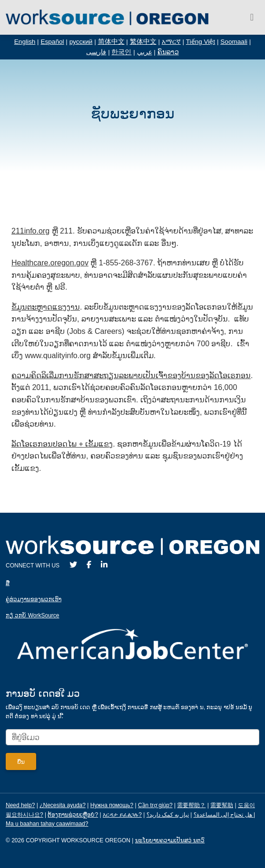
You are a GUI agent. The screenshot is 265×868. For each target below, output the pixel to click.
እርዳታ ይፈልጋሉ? (122, 815)
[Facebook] (89, 565)
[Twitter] (73, 565)
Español (52, 42)
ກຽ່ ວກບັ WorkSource (32, 615)
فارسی (96, 52)
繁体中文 (143, 42)
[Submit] (21, 761)
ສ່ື (8, 583)
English (25, 42)
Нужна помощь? (112, 805)
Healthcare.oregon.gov (50, 263)
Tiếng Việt (201, 42)
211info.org (30, 231)
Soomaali (234, 42)
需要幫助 (222, 805)
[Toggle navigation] (252, 17)
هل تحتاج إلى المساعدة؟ (223, 815)
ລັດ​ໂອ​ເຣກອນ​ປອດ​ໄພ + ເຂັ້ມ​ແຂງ (62, 444)
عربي (145, 52)
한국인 (121, 52)
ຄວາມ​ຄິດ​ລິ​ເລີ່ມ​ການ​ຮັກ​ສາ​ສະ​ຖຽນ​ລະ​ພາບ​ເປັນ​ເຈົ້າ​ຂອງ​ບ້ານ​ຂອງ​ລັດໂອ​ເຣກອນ (131, 375)
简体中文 (111, 42)
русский (81, 42)
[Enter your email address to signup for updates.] (132, 737)
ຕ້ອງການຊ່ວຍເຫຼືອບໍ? (73, 815)
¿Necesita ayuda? (63, 805)
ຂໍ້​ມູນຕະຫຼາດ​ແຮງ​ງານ (46, 307)
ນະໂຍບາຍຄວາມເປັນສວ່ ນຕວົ (170, 840)
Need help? (20, 805)
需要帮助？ (191, 805)
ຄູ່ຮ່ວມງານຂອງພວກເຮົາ (34, 599)
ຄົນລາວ (168, 52)
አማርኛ (171, 42)
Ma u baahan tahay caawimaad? (47, 824)
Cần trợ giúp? (155, 805)
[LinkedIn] (104, 565)
